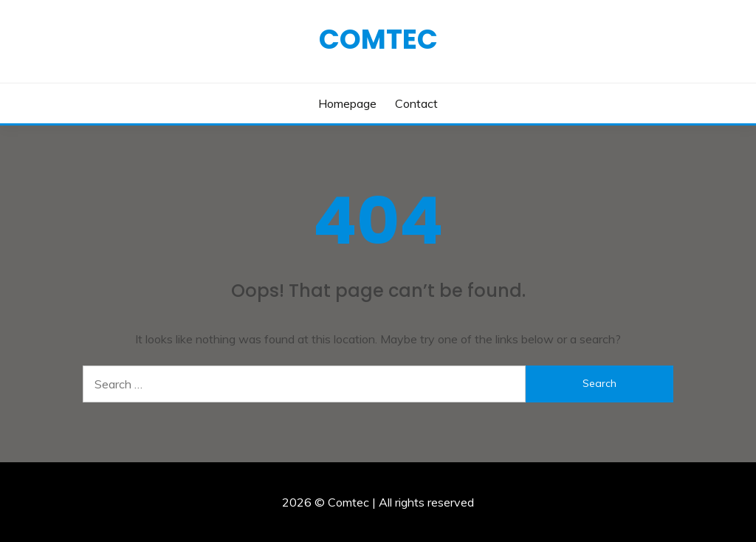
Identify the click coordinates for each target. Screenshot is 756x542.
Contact (416, 103)
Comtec (378, 39)
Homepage (347, 103)
